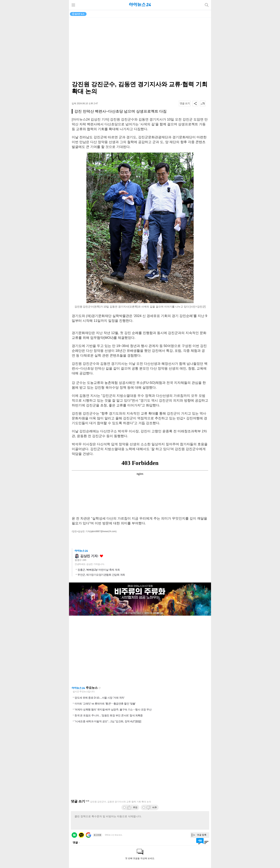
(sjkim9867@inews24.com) (103, 531)
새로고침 (99, 688)
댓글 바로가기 (200, 841)
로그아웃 (97, 835)
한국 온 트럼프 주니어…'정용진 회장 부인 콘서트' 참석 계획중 (109, 715)
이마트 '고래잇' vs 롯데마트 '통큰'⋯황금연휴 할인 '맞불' (105, 704)
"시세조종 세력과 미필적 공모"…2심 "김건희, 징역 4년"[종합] (108, 721)
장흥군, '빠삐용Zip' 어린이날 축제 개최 (99, 570)
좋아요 (101, 556)
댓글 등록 (202, 835)
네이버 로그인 (74, 835)
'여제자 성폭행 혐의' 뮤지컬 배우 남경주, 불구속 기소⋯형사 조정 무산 (113, 710)
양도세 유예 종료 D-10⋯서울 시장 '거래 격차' (99, 698)
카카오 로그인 (81, 835)
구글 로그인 (88, 835)
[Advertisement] (140, 651)
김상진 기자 (89, 556)
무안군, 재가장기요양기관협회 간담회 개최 (101, 575)
